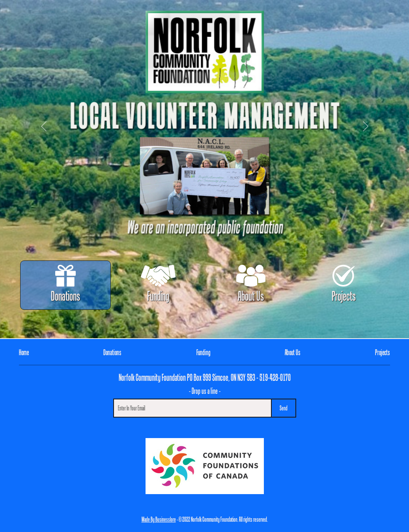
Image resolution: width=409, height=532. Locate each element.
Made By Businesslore (159, 519)
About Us (251, 284)
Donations (65, 284)
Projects (344, 284)
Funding (158, 284)
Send (284, 408)
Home (24, 352)
